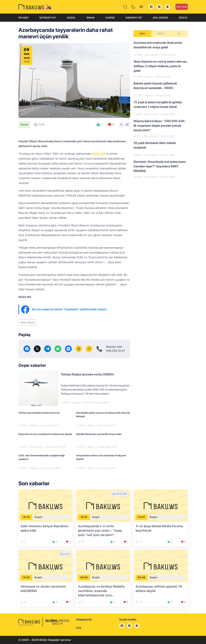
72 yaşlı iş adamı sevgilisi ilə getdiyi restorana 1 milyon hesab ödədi (158, 104)
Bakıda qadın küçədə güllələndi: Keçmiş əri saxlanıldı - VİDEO (155, 86)
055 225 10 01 (116, 351)
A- (122, 124)
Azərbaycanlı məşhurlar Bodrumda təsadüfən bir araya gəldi (158, 45)
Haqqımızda (84, 619)
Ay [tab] (179, 33)
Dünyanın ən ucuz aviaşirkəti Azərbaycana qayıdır (45, 434)
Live (182, 7)
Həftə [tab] (161, 33)
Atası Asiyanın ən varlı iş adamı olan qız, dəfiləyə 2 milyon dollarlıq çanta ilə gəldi (160, 66)
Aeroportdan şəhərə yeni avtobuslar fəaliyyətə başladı (101, 457)
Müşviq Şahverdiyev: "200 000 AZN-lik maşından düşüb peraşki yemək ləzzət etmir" (160, 126)
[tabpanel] (161, 110)
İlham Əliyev (27, 323)
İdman (91, 18)
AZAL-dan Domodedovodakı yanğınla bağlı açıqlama (41, 457)
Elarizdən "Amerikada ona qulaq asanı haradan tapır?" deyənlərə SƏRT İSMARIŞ (160, 166)
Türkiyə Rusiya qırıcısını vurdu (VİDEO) (87, 374)
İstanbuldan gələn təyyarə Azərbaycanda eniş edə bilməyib (103, 414)
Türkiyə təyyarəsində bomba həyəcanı (39, 413)
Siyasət (24, 18)
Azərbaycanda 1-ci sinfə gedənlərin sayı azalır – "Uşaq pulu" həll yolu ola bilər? (100, 530)
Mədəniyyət (134, 18)
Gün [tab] (143, 33)
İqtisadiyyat (48, 18)
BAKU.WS (99, 154)
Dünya (183, 18)
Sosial (71, 18)
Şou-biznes (160, 18)
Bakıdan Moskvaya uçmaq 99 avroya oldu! (99, 434)
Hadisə (110, 18)
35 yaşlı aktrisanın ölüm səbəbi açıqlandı (155, 145)
